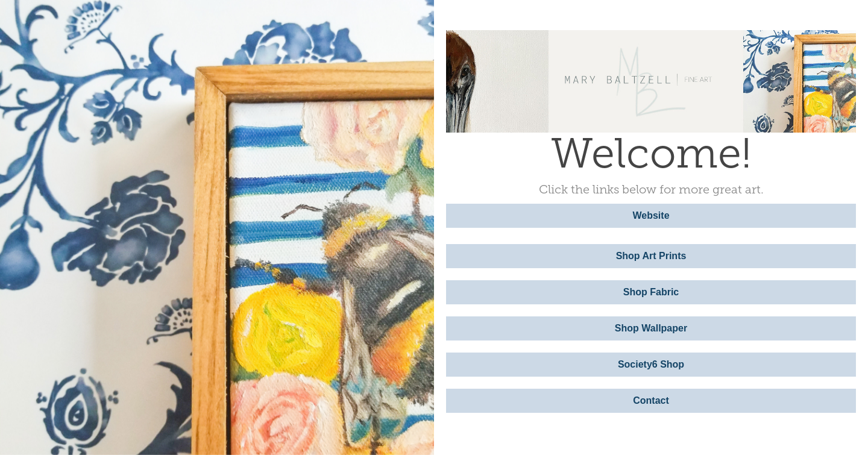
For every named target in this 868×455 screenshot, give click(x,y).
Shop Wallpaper (651, 328)
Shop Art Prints (651, 256)
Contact (651, 400)
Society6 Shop (651, 364)
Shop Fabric (651, 292)
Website (651, 215)
